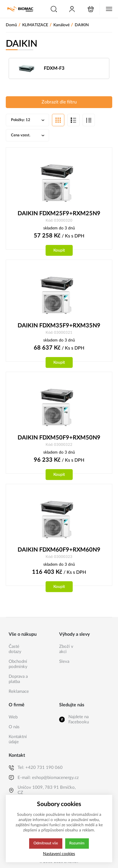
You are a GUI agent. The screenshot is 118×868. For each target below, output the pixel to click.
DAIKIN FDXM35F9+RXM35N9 (59, 327)
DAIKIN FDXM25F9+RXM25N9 (59, 214)
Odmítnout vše (46, 844)
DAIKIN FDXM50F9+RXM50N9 (59, 439)
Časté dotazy (15, 649)
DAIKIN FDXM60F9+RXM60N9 (59, 552)
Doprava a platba (18, 679)
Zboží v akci (66, 649)
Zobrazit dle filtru (59, 102)
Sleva (64, 662)
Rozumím (77, 844)
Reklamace (19, 691)
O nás (14, 727)
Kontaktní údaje (18, 739)
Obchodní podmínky (18, 664)
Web (13, 717)
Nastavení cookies (59, 854)
